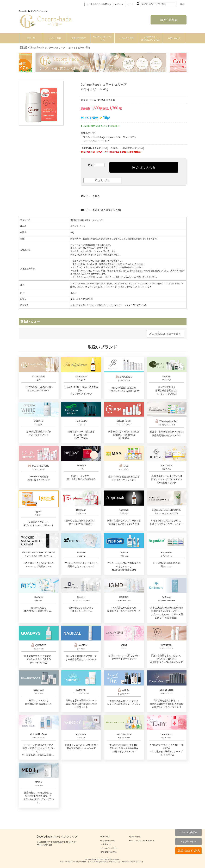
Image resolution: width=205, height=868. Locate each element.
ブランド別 (89, 137)
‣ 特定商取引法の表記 (108, 852)
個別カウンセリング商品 (103, 38)
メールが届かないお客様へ (99, 4)
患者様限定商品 (79, 38)
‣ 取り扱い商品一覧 (107, 841)
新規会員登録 (169, 20)
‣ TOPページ (105, 837)
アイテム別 (89, 141)
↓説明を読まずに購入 (188, 851)
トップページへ (188, 841)
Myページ (119, 4)
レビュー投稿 (55, 38)
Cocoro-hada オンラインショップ (57, 837)
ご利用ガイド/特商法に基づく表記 (150, 38)
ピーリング (103, 141)
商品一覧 (31, 38)
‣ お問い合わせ (135, 837)
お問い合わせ (174, 38)
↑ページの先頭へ (188, 832)
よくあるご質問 (126, 38)
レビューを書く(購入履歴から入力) (101, 210)
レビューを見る (90, 196)
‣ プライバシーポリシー (109, 848)
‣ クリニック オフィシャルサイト (142, 841)
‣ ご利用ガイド (106, 844)
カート (130, 4)
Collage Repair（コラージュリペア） (117, 137)
